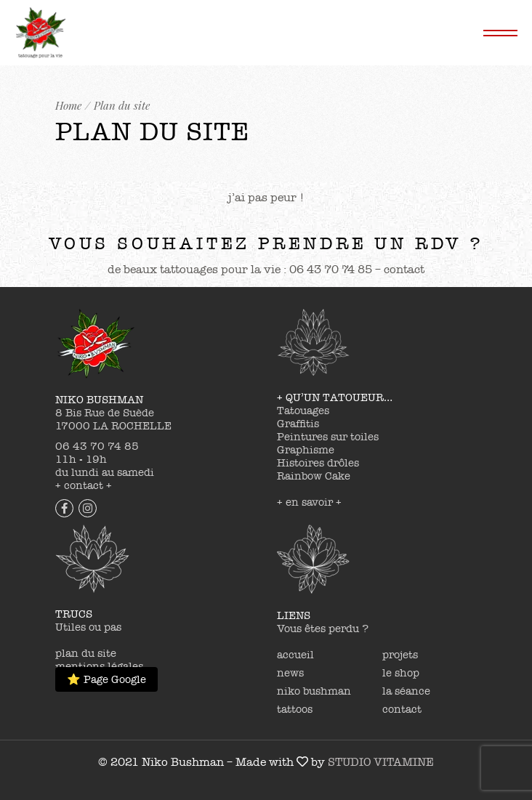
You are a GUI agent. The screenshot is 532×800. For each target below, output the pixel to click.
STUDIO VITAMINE (381, 762)
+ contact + (84, 485)
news (290, 673)
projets (400, 655)
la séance (406, 691)
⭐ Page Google (106, 679)
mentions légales (99, 666)
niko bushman (314, 691)
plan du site (86, 653)
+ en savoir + (309, 502)
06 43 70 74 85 (97, 446)
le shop (401, 673)
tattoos (295, 709)
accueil (295, 655)
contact (402, 709)
